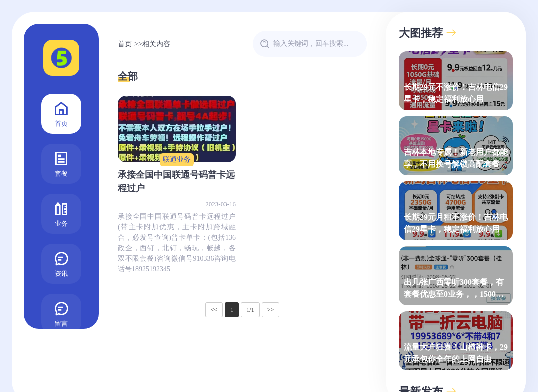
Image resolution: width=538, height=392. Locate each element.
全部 (128, 76)
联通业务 (177, 160)
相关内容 (156, 44)
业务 (61, 213)
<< (214, 310)
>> (271, 310)
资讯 (61, 263)
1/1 (250, 310)
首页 (61, 113)
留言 (61, 313)
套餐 (61, 163)
